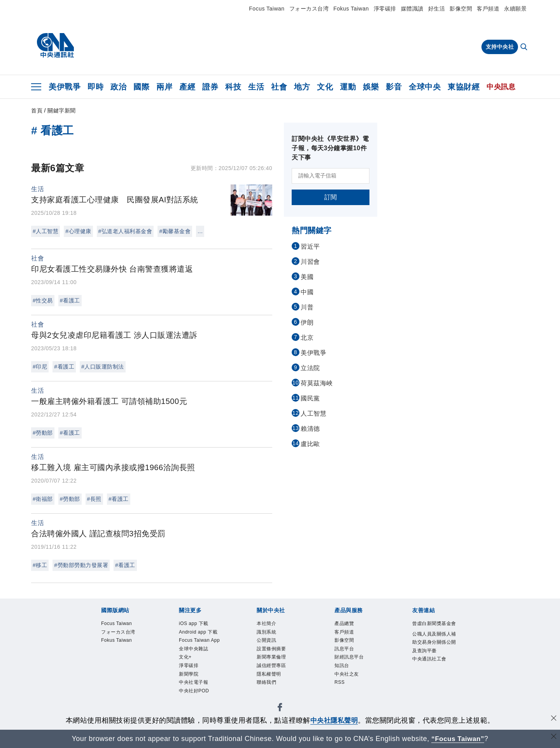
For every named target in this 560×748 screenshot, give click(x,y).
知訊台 (342, 665)
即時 (95, 87)
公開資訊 (266, 640)
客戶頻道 (488, 9)
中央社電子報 (193, 682)
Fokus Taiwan (351, 9)
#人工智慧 (45, 231)
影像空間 (461, 9)
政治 (118, 87)
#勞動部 (43, 433)
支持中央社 (500, 47)
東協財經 (464, 87)
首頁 (37, 111)
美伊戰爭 (65, 87)
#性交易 (43, 300)
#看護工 (70, 300)
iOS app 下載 (194, 623)
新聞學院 (189, 674)
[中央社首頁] (55, 46)
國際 (141, 87)
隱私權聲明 (269, 674)
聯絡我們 (266, 682)
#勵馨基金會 (175, 231)
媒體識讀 (412, 9)
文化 (325, 87)
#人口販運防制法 (103, 367)
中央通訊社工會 (429, 659)
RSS (339, 682)
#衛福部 (43, 499)
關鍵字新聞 (62, 111)
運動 (348, 87)
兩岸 (164, 87)
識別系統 (266, 632)
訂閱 (331, 197)
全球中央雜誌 (193, 649)
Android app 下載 (198, 632)
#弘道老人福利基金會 (125, 231)
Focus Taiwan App (199, 640)
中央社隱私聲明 (334, 720)
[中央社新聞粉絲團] (280, 708)
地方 (302, 87)
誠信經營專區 (271, 665)
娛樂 (371, 87)
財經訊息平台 (349, 657)
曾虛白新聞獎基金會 (434, 623)
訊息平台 (344, 649)
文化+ (185, 657)
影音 (394, 87)
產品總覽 (344, 623)
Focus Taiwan (267, 9)
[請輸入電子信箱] (331, 176)
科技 (233, 87)
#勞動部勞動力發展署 (81, 565)
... (200, 231)
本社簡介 (266, 623)
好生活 (437, 9)
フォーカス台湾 (309, 9)
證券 (210, 87)
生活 (256, 87)
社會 (279, 87)
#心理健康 (78, 231)
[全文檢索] (525, 47)
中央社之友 (347, 674)
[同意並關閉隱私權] (553, 719)
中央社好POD (194, 691)
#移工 (40, 565)
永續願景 (515, 9)
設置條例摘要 (271, 649)
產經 (187, 87)
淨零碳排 (385, 9)
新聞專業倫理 (271, 657)
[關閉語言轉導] (553, 738)
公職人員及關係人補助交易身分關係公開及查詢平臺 (434, 642)
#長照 (94, 499)
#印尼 (40, 367)
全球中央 (425, 87)
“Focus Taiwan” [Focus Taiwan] (458, 739)
